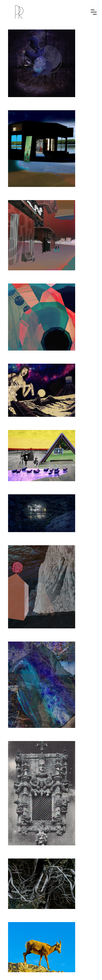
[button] (94, 12)
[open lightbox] (42, 63)
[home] (19, 12)
